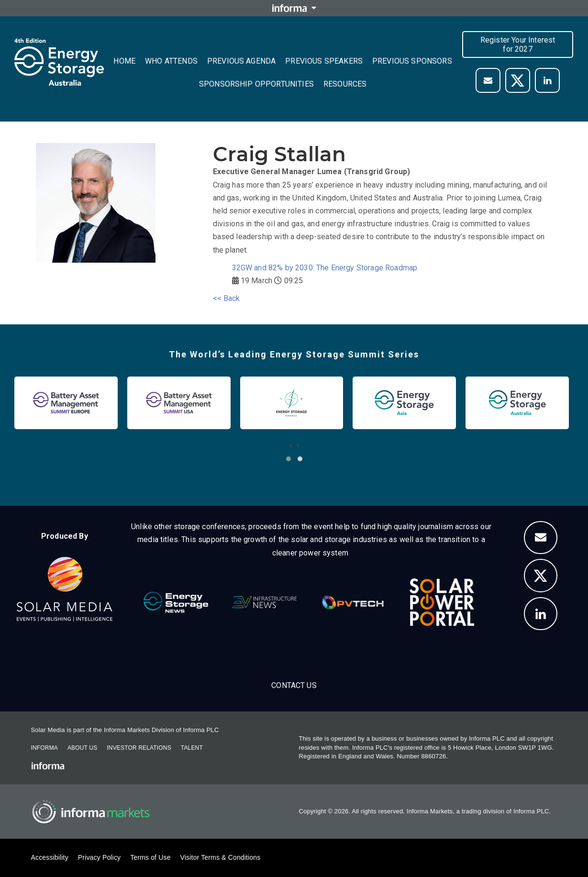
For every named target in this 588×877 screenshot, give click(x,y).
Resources (345, 84)
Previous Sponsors (412, 61)
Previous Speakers (324, 61)
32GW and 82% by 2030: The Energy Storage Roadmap (325, 268)
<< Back (227, 298)
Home (124, 61)
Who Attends (171, 61)
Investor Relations (139, 748)
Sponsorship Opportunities (256, 84)
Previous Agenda (241, 61)
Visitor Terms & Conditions (221, 857)
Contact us (294, 685)
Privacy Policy (99, 857)
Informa (44, 748)
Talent (192, 748)
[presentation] (291, 445)
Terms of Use (150, 857)
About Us (82, 748)
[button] (288, 459)
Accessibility (50, 857)
